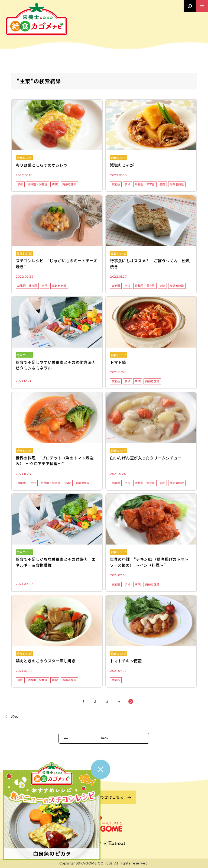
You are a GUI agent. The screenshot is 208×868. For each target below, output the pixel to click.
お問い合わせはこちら (104, 797)
